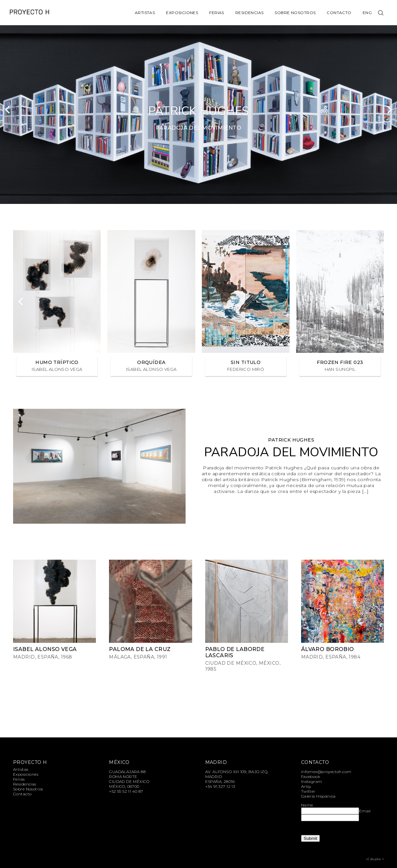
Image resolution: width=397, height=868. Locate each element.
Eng (367, 13)
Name (307, 805)
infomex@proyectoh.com (326, 772)
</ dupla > (375, 859)
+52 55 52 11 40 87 (126, 791)
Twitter (308, 791)
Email (365, 811)
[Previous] (8, 110)
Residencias (250, 13)
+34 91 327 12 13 (220, 786)
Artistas (145, 13)
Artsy (306, 786)
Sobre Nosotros (295, 13)
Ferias (217, 13)
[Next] (389, 110)
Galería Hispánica (318, 796)
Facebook (311, 777)
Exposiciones (182, 13)
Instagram (312, 781)
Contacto (339, 13)
